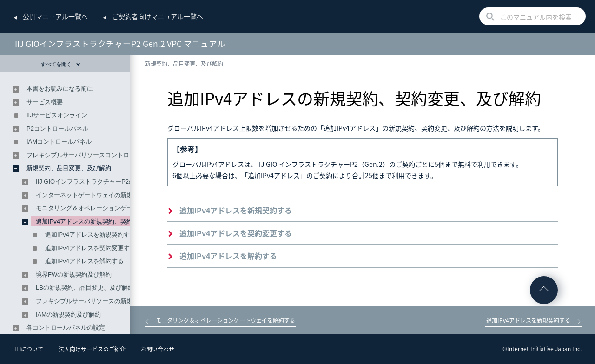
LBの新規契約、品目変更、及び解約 (85, 288)
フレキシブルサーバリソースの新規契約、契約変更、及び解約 (120, 301)
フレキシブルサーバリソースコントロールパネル (93, 155)
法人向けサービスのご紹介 (92, 349)
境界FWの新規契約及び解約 (74, 275)
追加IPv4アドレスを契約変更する (236, 233)
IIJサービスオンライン (57, 115)
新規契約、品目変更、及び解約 (184, 64)
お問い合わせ (158, 349)
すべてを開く (61, 64)
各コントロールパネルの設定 (66, 328)
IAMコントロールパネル (59, 142)
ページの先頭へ (544, 290)
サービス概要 (45, 102)
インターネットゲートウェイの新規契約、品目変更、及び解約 (120, 195)
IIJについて (29, 349)
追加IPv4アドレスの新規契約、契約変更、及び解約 (105, 222)
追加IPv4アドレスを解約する (228, 256)
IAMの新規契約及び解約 (68, 314)
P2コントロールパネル (57, 129)
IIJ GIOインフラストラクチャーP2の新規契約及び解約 (109, 182)
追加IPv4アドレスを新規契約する (236, 210)
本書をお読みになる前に (60, 89)
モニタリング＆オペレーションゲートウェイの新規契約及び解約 (123, 208)
